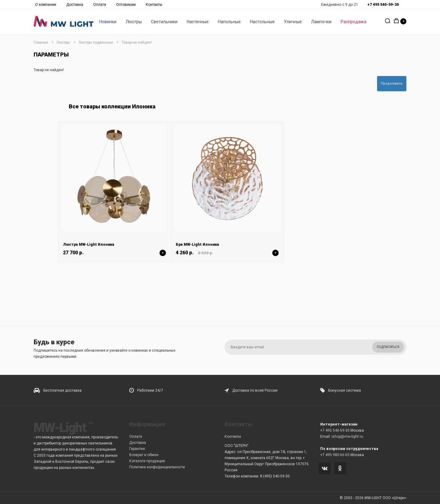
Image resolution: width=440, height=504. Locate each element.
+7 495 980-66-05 (335, 455)
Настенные (198, 22)
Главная (41, 42)
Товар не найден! (137, 42)
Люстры (134, 22)
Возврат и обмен (144, 455)
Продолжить (392, 83)
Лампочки (321, 22)
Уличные (293, 22)
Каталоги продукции (147, 461)
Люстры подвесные (96, 42)
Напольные (229, 22)
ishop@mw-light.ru (347, 437)
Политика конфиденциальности (157, 467)
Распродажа (354, 22)
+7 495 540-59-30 (335, 430)
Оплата (100, 5)
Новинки (108, 22)
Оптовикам (126, 5)
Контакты (154, 5)
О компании (46, 5)
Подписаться (388, 347)
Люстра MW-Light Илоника (89, 245)
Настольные (262, 22)
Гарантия (137, 449)
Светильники (164, 22)
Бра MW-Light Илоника (197, 245)
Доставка (75, 5)
